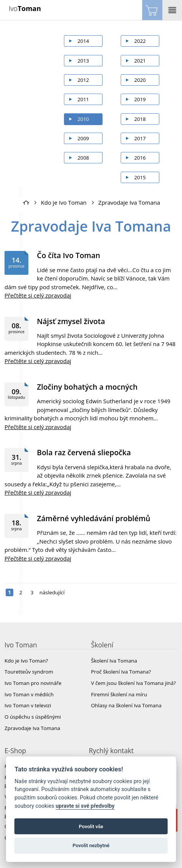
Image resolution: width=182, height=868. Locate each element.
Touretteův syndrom (29, 672)
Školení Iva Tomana (114, 661)
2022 (140, 41)
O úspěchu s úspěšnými (33, 717)
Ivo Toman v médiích (29, 694)
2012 (83, 80)
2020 (140, 80)
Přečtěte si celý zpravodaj (38, 295)
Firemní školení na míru (119, 694)
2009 (83, 138)
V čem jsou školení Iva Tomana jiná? (134, 683)
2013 (83, 61)
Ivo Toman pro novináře (33, 683)
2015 (140, 177)
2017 (140, 138)
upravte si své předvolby (85, 806)
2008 (83, 158)
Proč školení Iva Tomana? (121, 672)
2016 (140, 158)
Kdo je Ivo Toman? (26, 661)
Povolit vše (91, 826)
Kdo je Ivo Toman (64, 202)
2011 (83, 99)
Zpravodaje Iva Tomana (129, 202)
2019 (140, 99)
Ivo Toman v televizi (28, 705)
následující (52, 592)
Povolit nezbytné (91, 845)
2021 (140, 61)
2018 (140, 119)
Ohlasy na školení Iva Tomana (126, 705)
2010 (83, 119)
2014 (83, 41)
